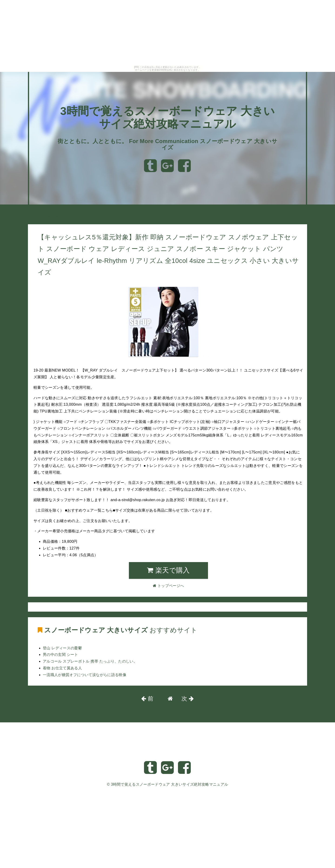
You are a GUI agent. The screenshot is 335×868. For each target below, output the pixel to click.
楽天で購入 (168, 570)
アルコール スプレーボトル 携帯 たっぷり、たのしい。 (90, 661)
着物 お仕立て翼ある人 (62, 668)
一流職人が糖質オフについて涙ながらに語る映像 (85, 675)
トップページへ (44, 217)
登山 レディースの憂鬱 (62, 648)
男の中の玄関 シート (60, 655)
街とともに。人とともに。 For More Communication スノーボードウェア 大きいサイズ (168, 144)
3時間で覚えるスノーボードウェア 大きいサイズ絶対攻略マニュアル (170, 784)
